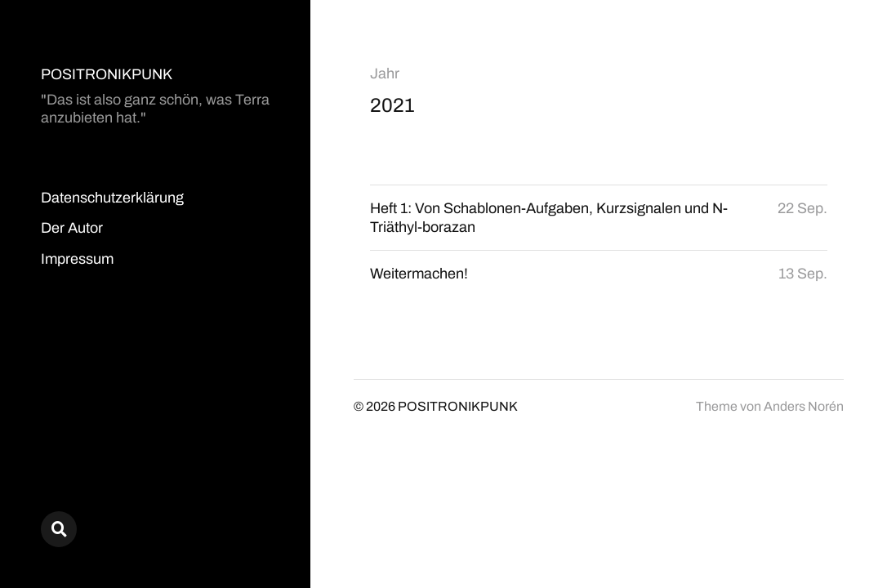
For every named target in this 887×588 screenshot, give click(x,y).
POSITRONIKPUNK (107, 74)
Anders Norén (804, 406)
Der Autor (72, 228)
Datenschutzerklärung (112, 198)
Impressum (77, 259)
